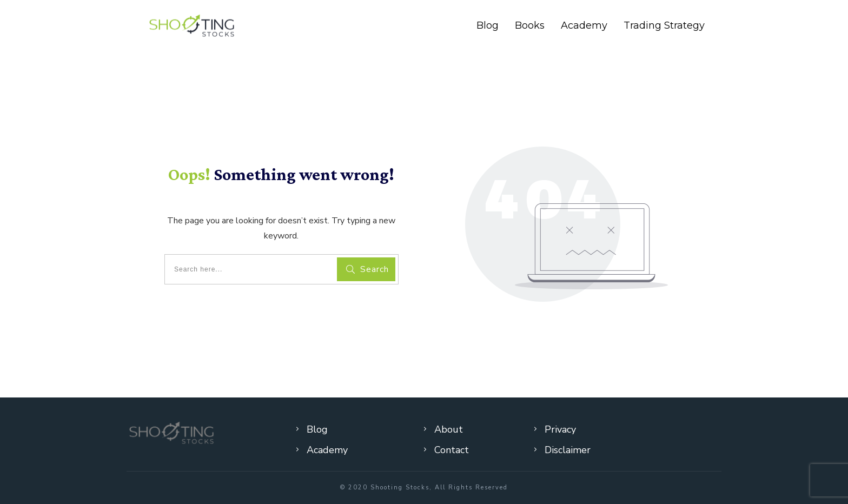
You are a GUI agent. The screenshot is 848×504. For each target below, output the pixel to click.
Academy (327, 450)
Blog (317, 429)
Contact (452, 450)
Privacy (560, 429)
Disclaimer (568, 450)
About (449, 429)
